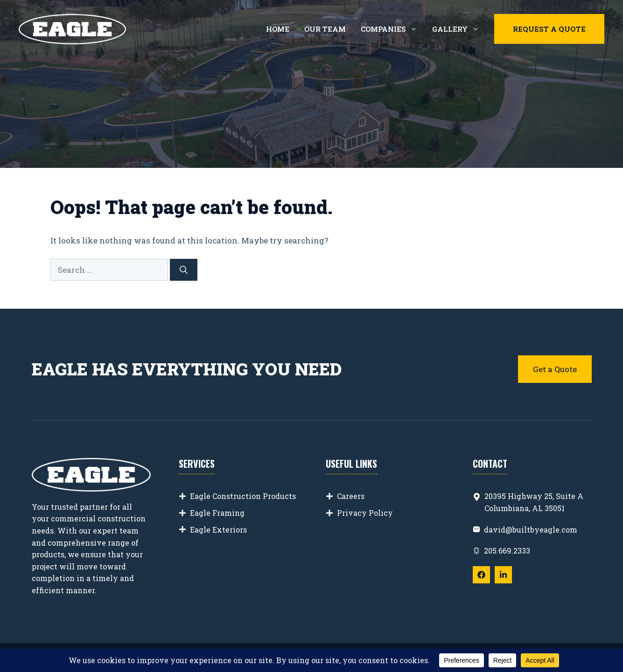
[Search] (184, 270)
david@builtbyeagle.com (531, 530)
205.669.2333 (507, 551)
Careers (351, 496)
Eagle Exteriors (218, 530)
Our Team (325, 29)
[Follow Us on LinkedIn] (503, 575)
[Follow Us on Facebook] (481, 575)
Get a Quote (555, 369)
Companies (393, 29)
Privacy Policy (365, 513)
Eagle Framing (217, 513)
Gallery (459, 29)
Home (278, 29)
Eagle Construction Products (243, 496)
